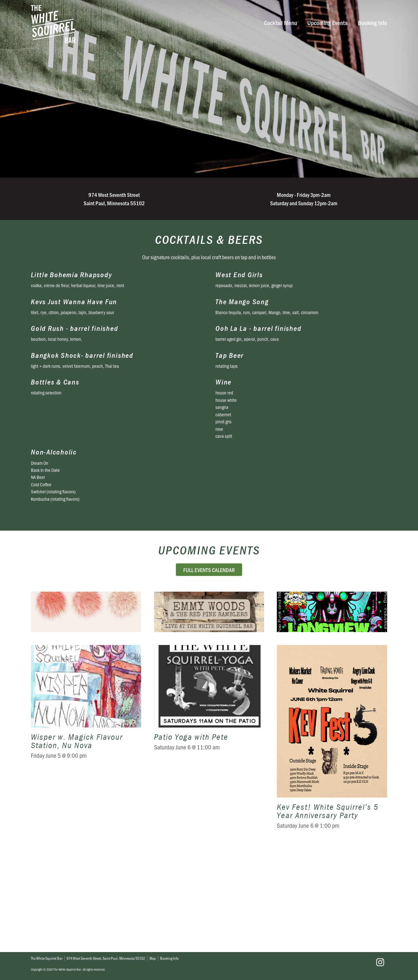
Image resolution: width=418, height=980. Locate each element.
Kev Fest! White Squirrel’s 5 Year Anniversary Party (332, 843)
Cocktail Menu (281, 23)
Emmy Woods (209, 663)
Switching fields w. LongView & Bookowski (332, 663)
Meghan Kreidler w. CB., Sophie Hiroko (86, 663)
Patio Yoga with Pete (209, 843)
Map (153, 958)
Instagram (380, 962)
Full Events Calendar (209, 570)
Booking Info (373, 23)
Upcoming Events (327, 23)
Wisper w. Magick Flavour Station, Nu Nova (86, 843)
